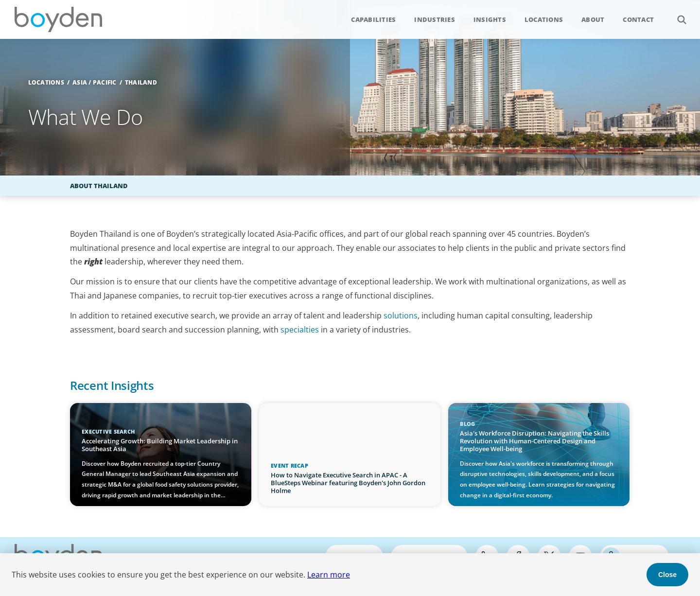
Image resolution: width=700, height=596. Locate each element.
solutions (401, 316)
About (593, 19)
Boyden (58, 19)
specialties (300, 330)
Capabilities (373, 19)
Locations (544, 19)
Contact (638, 19)
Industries (435, 19)
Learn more (329, 575)
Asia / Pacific (95, 82)
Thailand (141, 82)
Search (676, 14)
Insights (490, 19)
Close (667, 575)
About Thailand (99, 186)
